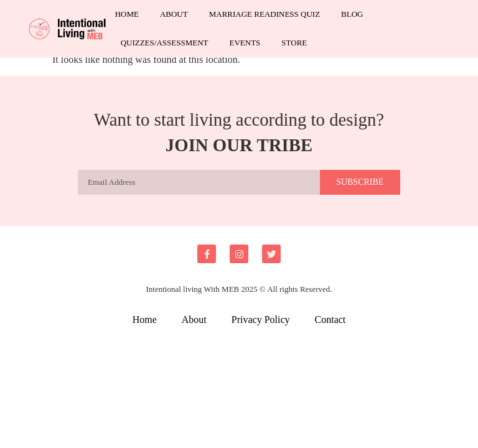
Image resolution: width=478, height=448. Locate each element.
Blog (352, 14)
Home (127, 14)
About (174, 14)
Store (294, 43)
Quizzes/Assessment (165, 43)
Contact (330, 320)
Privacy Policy (261, 320)
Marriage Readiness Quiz (265, 14)
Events (245, 43)
